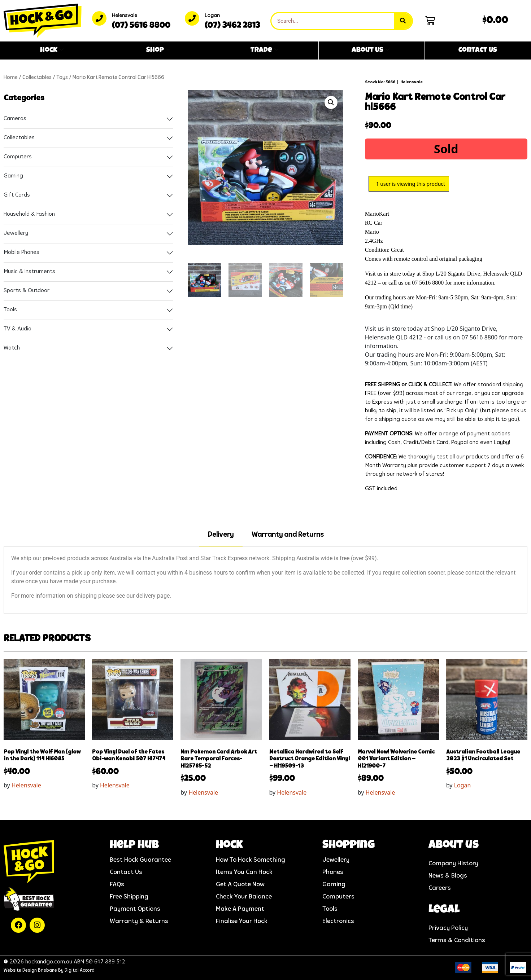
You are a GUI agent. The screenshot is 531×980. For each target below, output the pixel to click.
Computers (18, 157)
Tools (10, 310)
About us (454, 846)
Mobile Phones (21, 252)
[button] (331, 102)
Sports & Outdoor (27, 291)
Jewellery (16, 233)
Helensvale (125, 16)
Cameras (15, 119)
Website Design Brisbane (30, 970)
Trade (264, 50)
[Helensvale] (99, 18)
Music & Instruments (29, 272)
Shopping (349, 846)
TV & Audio (18, 329)
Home (11, 78)
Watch (12, 348)
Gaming (13, 176)
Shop (158, 50)
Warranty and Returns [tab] (288, 535)
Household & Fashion (29, 214)
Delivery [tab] (221, 535)
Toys (62, 78)
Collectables (37, 78)
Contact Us (478, 50)
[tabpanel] (265, 580)
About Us (371, 50)
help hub (134, 846)
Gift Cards (17, 195)
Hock (52, 50)
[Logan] (192, 18)
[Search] (403, 21)
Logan (212, 16)
